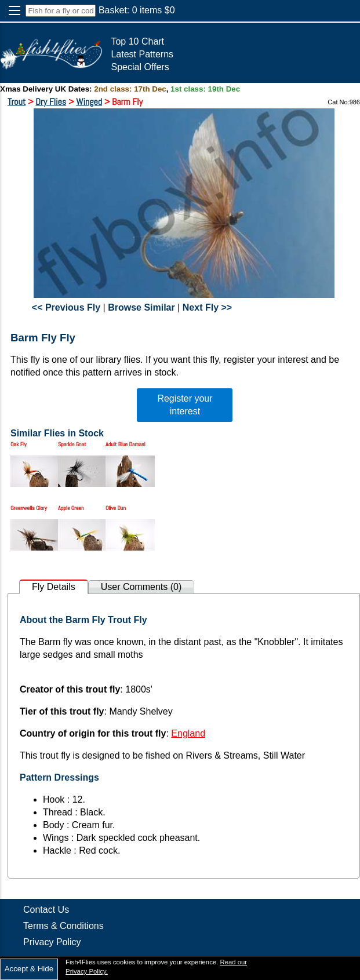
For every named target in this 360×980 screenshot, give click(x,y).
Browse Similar (141, 307)
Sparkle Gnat (72, 444)
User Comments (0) (141, 587)
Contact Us (46, 910)
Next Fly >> (207, 307)
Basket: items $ (137, 10)
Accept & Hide (29, 969)
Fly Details (54, 587)
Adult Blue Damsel (126, 444)
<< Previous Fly (66, 307)
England (188, 733)
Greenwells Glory (29, 508)
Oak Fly (19, 444)
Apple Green (71, 508)
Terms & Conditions (63, 926)
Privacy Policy (52, 942)
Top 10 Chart (137, 41)
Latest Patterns (142, 54)
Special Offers (140, 67)
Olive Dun (116, 508)
